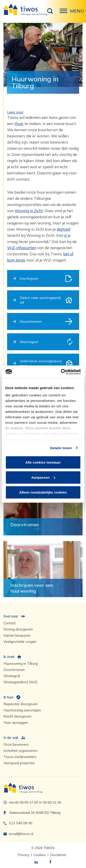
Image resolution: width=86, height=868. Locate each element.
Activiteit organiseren (20, 751)
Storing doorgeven (18, 629)
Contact (10, 623)
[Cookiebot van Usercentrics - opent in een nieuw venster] (61, 372)
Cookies (40, 855)
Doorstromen (14, 670)
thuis (19, 124)
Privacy (24, 855)
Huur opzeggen (16, 722)
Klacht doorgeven (17, 716)
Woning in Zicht (29, 211)
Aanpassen (43, 477)
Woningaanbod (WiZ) (21, 682)
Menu (65, 13)
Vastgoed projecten (19, 763)
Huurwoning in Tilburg (21, 664)
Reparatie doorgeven (21, 704)
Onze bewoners (16, 744)
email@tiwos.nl (21, 834)
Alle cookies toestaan (43, 462)
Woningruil (12, 676)
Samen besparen (17, 635)
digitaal (63, 229)
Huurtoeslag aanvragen (22, 710)
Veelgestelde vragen (20, 642)
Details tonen (61, 448)
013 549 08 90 (21, 823)
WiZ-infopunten (22, 248)
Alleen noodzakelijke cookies (43, 492)
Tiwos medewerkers (20, 757)
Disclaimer (58, 855)
